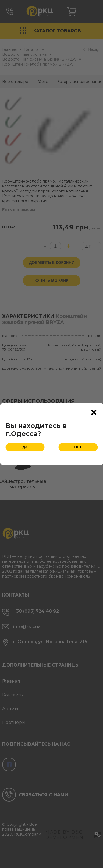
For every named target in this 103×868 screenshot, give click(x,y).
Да (25, 447)
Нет (78, 447)
